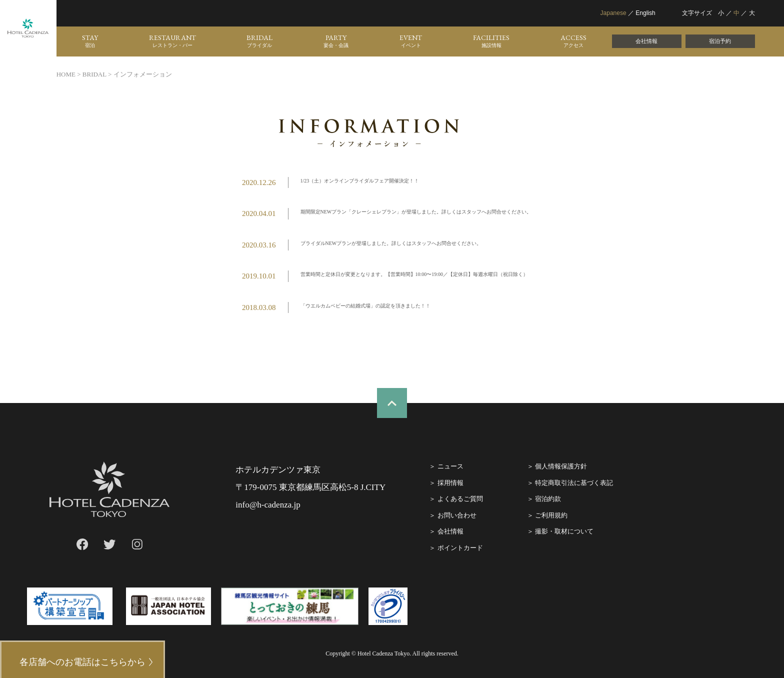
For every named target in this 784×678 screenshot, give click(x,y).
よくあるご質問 (460, 499)
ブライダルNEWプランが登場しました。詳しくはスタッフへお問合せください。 (391, 243)
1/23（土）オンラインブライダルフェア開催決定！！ (360, 181)
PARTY (336, 41)
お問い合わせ (457, 515)
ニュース (450, 466)
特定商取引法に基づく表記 (574, 483)
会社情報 (646, 41)
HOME (66, 74)
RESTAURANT (172, 41)
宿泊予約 (720, 41)
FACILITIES (491, 41)
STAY (90, 41)
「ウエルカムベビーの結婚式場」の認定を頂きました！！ (365, 306)
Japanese (613, 13)
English (645, 13)
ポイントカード (460, 548)
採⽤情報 (450, 483)
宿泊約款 (548, 499)
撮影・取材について (564, 531)
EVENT (411, 41)
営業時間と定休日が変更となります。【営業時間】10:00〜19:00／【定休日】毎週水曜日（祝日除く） (414, 274)
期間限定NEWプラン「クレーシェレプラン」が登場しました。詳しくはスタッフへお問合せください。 (416, 212)
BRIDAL (259, 41)
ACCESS (573, 41)
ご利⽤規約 (551, 515)
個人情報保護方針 (561, 466)
